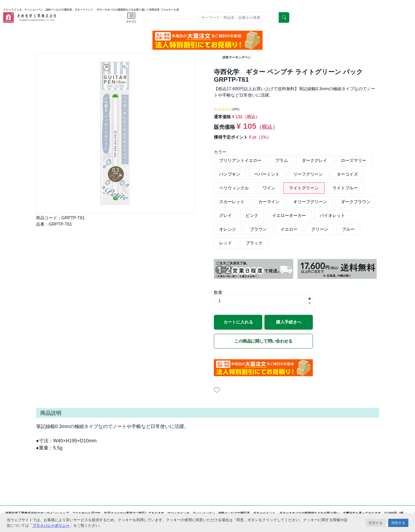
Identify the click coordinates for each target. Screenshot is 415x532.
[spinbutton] (263, 301)
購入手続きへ (289, 322)
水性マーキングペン (237, 57)
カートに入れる (238, 322)
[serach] (284, 17)
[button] (207, 44)
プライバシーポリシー (51, 525)
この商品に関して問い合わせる (263, 341)
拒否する (376, 523)
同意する (398, 523)
